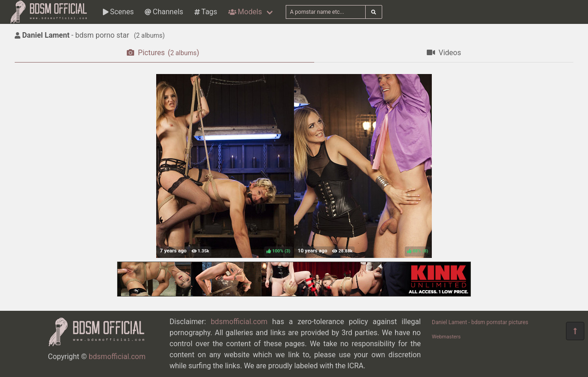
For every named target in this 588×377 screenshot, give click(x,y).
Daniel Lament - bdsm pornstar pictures (480, 322)
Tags (206, 12)
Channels (164, 12)
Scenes (118, 12)
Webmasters (446, 337)
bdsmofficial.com (117, 357)
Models (245, 12)
